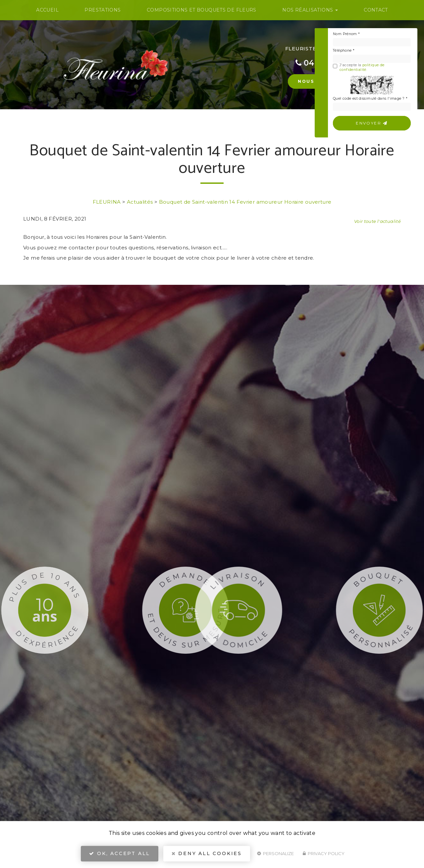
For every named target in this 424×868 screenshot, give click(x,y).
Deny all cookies (207, 853)
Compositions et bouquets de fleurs (202, 10)
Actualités (140, 202)
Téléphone (344, 51)
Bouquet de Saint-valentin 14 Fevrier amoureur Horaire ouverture (245, 202)
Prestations (103, 10)
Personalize (275, 853)
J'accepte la (359, 67)
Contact (376, 10)
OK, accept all (120, 853)
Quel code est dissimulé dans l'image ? (370, 99)
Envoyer (372, 123)
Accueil (47, 10)
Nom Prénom (346, 34)
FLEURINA (107, 202)
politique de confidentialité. (362, 67)
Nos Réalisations (310, 10)
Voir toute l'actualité (377, 221)
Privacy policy (324, 853)
